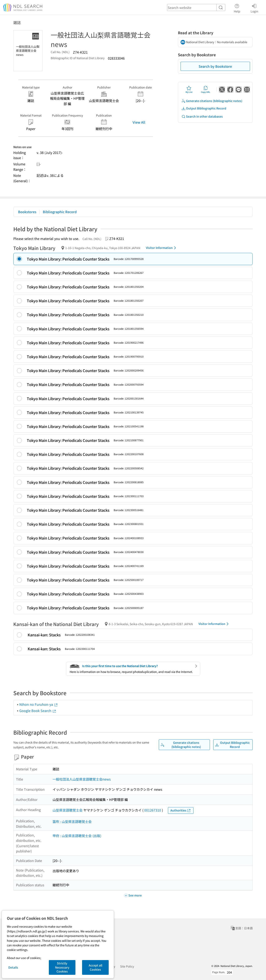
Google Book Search (38, 711)
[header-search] (196, 7)
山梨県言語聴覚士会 (68, 810)
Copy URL (206, 90)
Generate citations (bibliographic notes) (212, 101)
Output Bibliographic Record (204, 108)
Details (13, 967)
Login (254, 8)
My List (189, 90)
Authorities (181, 810)
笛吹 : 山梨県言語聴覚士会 (72, 821)
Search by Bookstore (215, 66)
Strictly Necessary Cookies (62, 967)
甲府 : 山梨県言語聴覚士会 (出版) (77, 836)
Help (237, 8)
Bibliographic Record (60, 212)
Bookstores (27, 212)
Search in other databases (202, 116)
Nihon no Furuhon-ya (39, 704)
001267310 (153, 810)
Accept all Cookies (95, 967)
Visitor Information (162, 248)
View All (139, 122)
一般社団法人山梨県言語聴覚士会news (82, 779)
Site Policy (127, 966)
